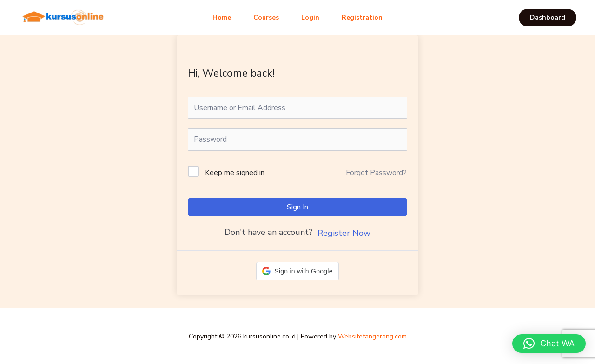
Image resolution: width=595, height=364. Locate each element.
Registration (362, 17)
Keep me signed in (235, 173)
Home (222, 17)
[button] (548, 18)
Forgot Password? (376, 173)
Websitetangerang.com (372, 336)
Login (310, 17)
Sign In (297, 207)
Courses (266, 17)
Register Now (344, 233)
